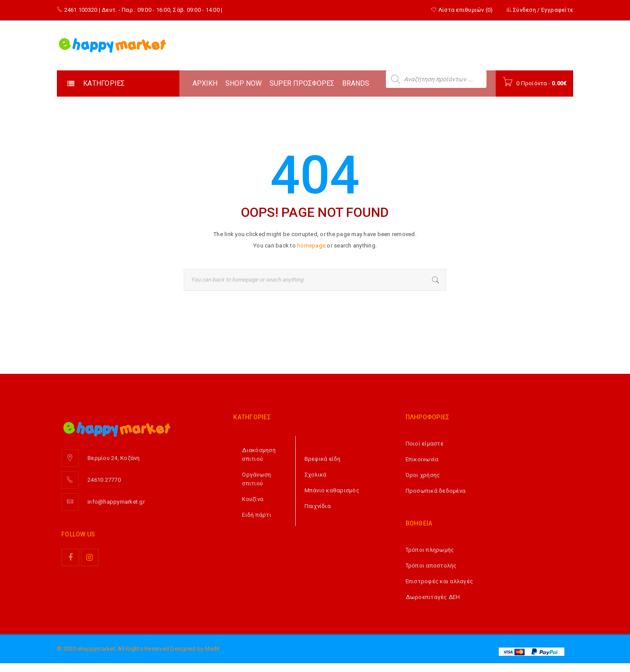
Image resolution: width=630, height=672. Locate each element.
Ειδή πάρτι (257, 515)
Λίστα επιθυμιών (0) (462, 10)
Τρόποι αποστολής (431, 566)
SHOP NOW (243, 83)
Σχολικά (316, 475)
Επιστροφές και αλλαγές (439, 581)
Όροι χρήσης (423, 475)
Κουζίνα (253, 499)
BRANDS (356, 83)
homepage (311, 245)
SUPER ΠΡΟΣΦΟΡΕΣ (302, 83)
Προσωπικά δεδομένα (436, 491)
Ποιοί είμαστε (425, 444)
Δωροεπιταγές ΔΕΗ (433, 597)
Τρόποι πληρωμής (430, 550)
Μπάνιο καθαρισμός (332, 490)
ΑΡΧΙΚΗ (205, 83)
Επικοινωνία (422, 459)
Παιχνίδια (318, 506)
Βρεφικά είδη (323, 459)
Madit (212, 649)
